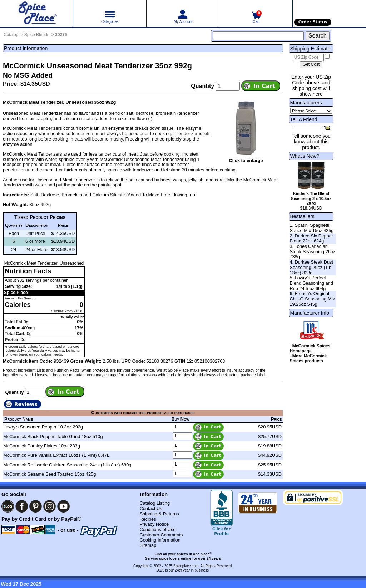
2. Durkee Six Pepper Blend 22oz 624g (311, 239)
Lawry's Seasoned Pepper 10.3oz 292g (43, 427)
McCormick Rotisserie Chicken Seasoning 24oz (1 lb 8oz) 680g (67, 465)
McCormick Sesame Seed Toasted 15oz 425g (50, 474)
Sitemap (148, 545)
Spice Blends (37, 35)
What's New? (305, 156)
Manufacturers (306, 103)
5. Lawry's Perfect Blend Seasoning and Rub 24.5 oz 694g (311, 283)
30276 (61, 35)
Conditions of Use (157, 530)
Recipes (148, 519)
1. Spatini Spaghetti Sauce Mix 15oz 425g (311, 228)
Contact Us (151, 508)
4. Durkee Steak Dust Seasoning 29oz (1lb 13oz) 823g (311, 267)
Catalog (11, 35)
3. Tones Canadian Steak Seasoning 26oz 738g (312, 251)
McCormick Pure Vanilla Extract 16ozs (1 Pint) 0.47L (56, 455)
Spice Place (16, 293)
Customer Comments (161, 535)
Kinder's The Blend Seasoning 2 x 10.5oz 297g (311, 199)
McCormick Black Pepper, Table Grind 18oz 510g (53, 437)
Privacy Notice (154, 524)
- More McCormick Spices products (308, 358)
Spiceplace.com (186, 566)
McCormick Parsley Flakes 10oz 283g (42, 446)
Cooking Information (160, 540)
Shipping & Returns (159, 514)
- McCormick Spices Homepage (310, 348)
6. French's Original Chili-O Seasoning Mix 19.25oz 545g (312, 299)
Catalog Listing (155, 503)
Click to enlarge (246, 160)
